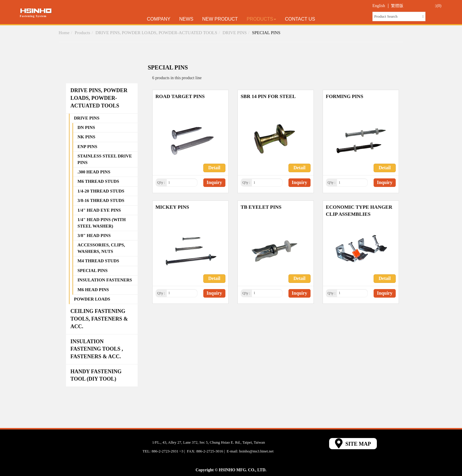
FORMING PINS (345, 96)
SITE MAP (353, 443)
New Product (220, 19)
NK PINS (86, 137)
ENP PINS (87, 147)
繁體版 (397, 6)
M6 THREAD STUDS (98, 181)
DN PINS (86, 127)
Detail (214, 168)
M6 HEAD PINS (93, 290)
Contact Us (300, 19)
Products (261, 19)
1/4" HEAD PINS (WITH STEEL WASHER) (102, 223)
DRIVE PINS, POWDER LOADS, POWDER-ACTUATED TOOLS (156, 33)
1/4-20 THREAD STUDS (101, 191)
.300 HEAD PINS (94, 172)
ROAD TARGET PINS (180, 96)
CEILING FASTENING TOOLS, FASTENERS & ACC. (99, 319)
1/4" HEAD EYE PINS (99, 210)
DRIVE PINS (235, 33)
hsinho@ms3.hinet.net (256, 451)
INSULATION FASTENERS (105, 280)
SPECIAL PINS (266, 33)
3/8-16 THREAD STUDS (101, 200)
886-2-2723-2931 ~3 (167, 451)
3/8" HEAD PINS (94, 235)
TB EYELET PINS (261, 207)
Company (159, 19)
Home (64, 33)
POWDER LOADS (92, 299)
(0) (438, 6)
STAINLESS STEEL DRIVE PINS (105, 159)
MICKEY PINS (172, 207)
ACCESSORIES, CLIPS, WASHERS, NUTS (101, 248)
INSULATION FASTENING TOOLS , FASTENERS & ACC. (97, 349)
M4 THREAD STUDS (98, 261)
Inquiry (214, 182)
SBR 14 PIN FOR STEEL (268, 96)
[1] (182, 183)
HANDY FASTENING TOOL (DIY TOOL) (96, 375)
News (186, 19)
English (379, 6)
